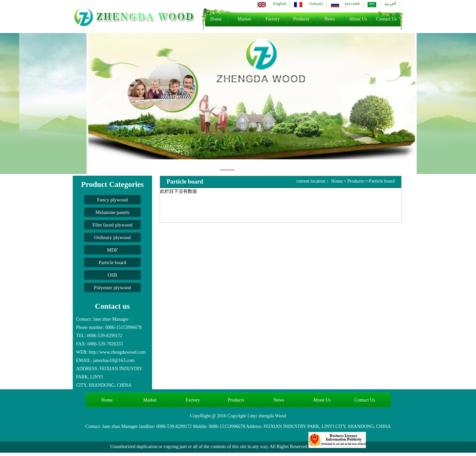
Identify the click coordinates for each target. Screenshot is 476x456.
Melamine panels (113, 212)
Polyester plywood (112, 288)
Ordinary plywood (112, 237)
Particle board (112, 263)
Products (301, 19)
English (280, 3)
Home (216, 19)
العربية (390, 3)
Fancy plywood (113, 200)
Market (244, 19)
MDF (113, 250)
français (316, 3)
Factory (273, 19)
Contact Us (387, 19)
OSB (112, 275)
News (330, 19)
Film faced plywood (113, 225)
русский (352, 3)
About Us (358, 19)
